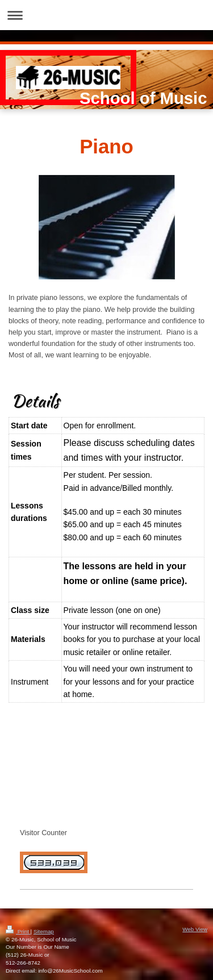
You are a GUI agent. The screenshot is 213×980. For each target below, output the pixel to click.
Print (18, 931)
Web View (195, 929)
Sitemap (44, 931)
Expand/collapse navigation (106, 15)
